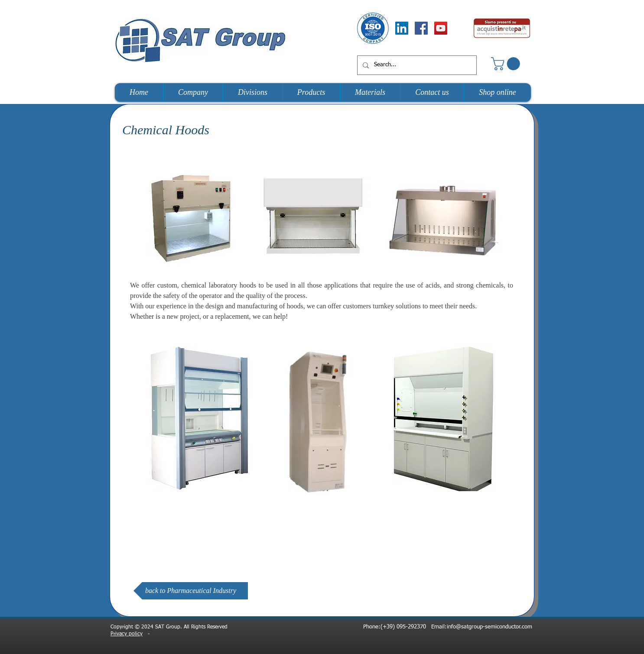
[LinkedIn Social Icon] (402, 28)
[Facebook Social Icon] (421, 28)
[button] (507, 64)
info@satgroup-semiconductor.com (490, 627)
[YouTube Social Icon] (441, 28)
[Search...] (416, 65)
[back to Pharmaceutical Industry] (191, 591)
